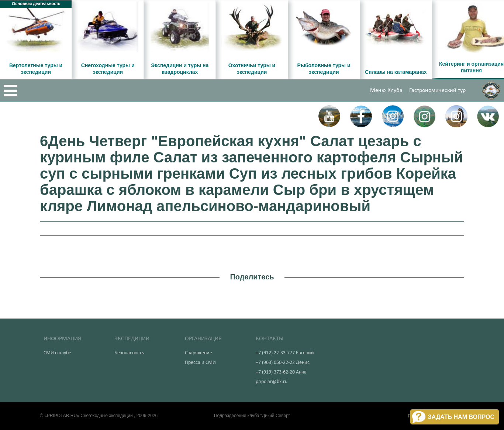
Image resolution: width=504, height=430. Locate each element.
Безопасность (129, 353)
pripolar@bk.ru (272, 382)
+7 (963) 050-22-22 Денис (283, 363)
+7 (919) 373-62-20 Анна (281, 372)
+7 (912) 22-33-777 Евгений (285, 353)
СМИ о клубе (57, 353)
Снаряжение (199, 353)
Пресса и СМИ (200, 363)
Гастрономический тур (437, 90)
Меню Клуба (386, 90)
